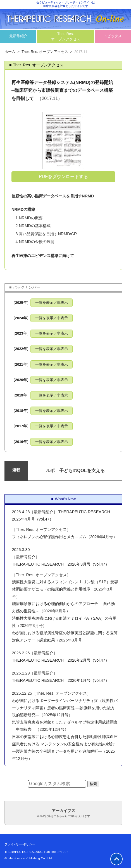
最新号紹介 (18, 36)
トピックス (113, 36)
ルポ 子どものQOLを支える (75, 471)
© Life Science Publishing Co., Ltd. (28, 858)
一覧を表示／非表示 (52, 303)
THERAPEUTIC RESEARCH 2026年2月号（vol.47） (61, 660)
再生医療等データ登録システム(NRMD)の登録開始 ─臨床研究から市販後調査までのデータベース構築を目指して (62, 91)
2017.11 (81, 52)
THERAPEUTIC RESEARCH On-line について (37, 852)
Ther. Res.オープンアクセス (66, 36)
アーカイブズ (63, 813)
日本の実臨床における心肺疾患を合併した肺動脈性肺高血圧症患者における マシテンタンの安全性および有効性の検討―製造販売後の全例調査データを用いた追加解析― (65, 744)
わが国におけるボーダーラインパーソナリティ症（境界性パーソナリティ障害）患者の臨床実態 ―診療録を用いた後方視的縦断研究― (65, 708)
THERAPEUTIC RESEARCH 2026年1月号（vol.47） (61, 680)
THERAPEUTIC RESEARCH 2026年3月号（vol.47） (61, 564)
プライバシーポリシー (20, 844)
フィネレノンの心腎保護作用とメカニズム (49, 537)
